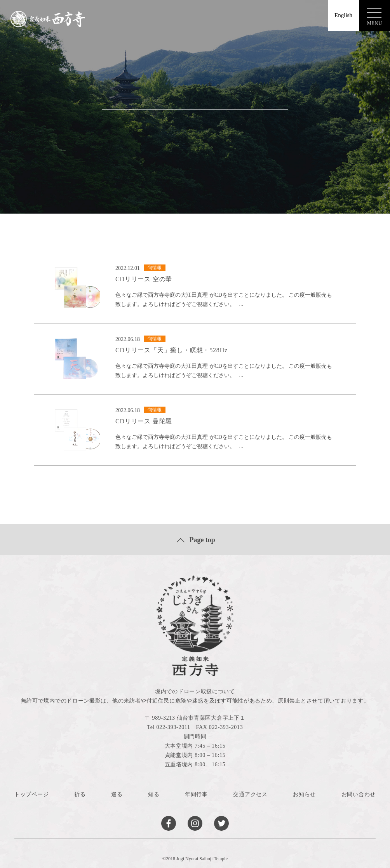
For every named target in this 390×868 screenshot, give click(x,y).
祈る (80, 794)
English (343, 15)
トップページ (31, 794)
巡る (117, 794)
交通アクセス (250, 794)
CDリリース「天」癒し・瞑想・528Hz (171, 350)
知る (154, 794)
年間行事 (196, 794)
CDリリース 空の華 (144, 279)
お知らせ (304, 794)
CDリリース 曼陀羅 (144, 421)
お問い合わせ (359, 794)
